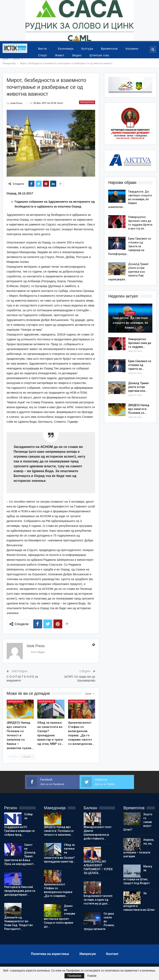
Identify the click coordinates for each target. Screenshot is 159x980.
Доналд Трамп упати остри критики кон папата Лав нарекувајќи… (128, 272)
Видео (77, 55)
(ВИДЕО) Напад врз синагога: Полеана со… (139, 409)
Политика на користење (50, 954)
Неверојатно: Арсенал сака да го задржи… (140, 343)
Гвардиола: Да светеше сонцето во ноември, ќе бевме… (130, 323)
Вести (42, 49)
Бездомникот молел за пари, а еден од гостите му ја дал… (98, 900)
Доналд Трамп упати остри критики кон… (138, 387)
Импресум (88, 954)
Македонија (87, 102)
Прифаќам (74, 976)
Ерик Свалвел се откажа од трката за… (140, 365)
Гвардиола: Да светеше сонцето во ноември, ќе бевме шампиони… (130, 199)
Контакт (112, 954)
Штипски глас (99, 55)
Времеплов (109, 49)
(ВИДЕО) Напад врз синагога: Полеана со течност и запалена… (59, 831)
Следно (28, 757)
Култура (87, 49)
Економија (66, 49)
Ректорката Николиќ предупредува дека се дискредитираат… (20, 891)
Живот (60, 55)
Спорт (43, 55)
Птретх (13, 757)
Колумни (132, 49)
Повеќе (92, 976)
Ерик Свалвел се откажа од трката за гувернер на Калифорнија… (130, 246)
